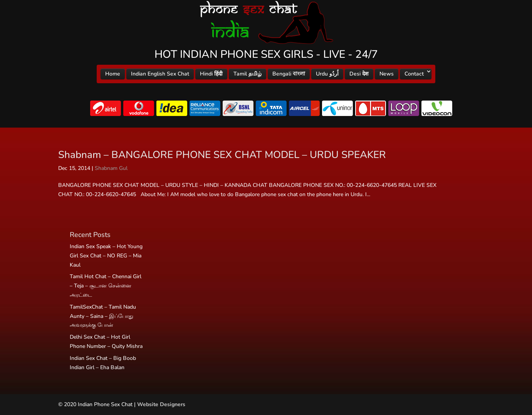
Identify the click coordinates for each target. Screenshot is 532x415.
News (387, 74)
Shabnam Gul (111, 168)
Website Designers (161, 404)
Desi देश (359, 74)
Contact (414, 74)
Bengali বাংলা (289, 74)
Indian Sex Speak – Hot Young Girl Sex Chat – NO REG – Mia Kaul (106, 256)
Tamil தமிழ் (248, 74)
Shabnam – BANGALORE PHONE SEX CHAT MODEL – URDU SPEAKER (222, 155)
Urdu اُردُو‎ (327, 74)
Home (113, 74)
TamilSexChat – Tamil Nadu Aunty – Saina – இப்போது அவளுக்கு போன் (103, 316)
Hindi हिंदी (211, 74)
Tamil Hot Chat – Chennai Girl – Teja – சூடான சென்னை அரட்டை (106, 286)
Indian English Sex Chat (160, 74)
